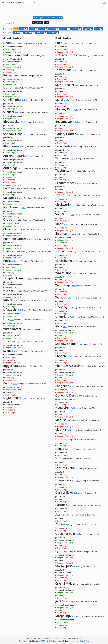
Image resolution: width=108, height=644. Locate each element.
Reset (16, 29)
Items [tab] (16, 23)
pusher (99, 29)
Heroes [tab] (7, 23)
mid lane (42, 33)
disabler (77, 29)
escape (34, 29)
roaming (53, 33)
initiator (54, 29)
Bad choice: (64, 38)
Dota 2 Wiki (85, 641)
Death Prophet (11, 49)
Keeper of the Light (13, 52)
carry (24, 29)
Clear (46, 22)
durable (66, 29)
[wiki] (14, 43)
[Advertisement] (54, 9)
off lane (19, 33)
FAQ (104, 3)
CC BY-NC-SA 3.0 (47, 641)
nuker (44, 29)
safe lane (30, 33)
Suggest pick (38, 22)
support (88, 29)
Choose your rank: (10, 3)
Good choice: (13, 38)
